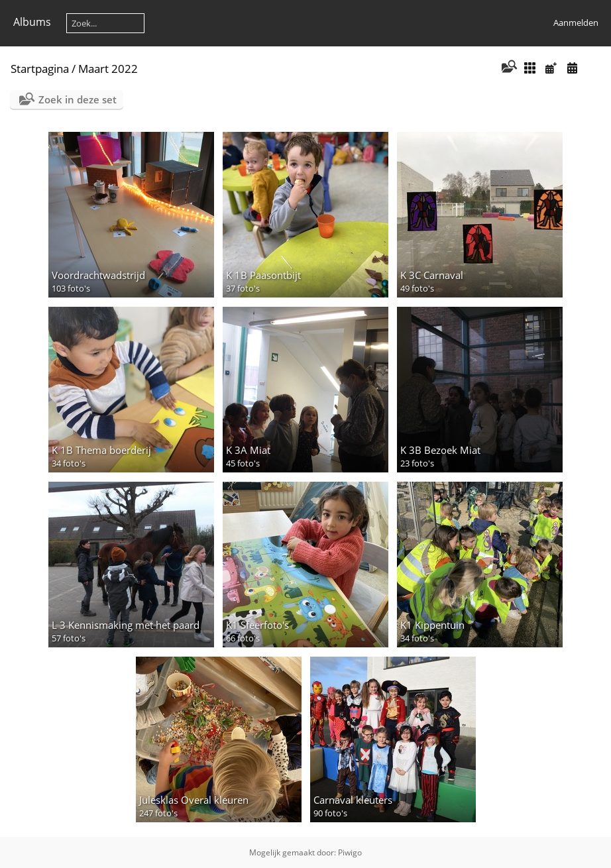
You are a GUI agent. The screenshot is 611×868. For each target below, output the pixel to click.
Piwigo (350, 852)
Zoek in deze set (78, 99)
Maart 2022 (108, 69)
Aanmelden (576, 23)
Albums (32, 22)
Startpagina (40, 69)
